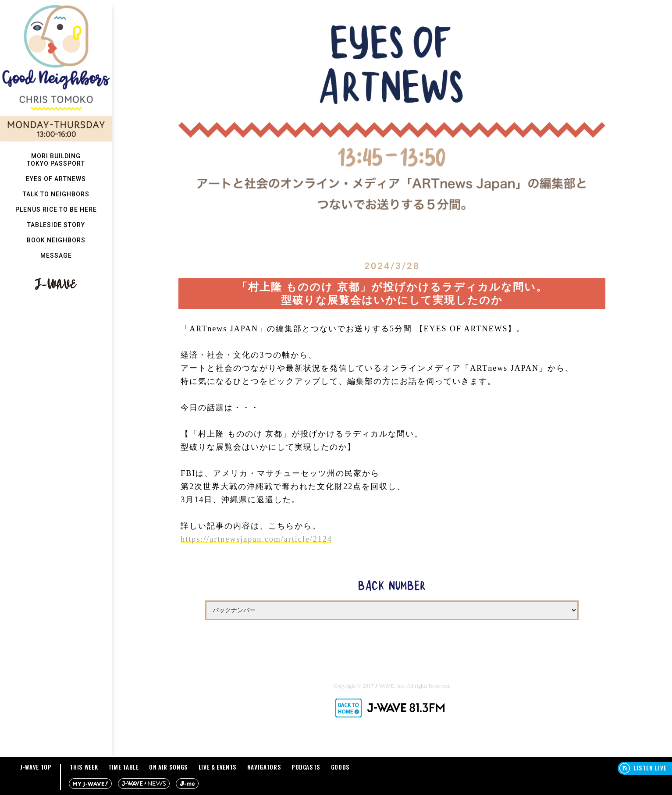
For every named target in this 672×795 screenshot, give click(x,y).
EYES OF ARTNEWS (56, 179)
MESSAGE (56, 256)
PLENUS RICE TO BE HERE (56, 209)
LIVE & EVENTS (218, 767)
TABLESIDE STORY (56, 225)
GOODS (340, 767)
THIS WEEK (84, 767)
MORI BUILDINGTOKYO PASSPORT (56, 160)
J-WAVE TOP (36, 767)
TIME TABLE (124, 767)
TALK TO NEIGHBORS (56, 194)
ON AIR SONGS (169, 767)
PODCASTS (306, 767)
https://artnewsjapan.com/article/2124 (256, 539)
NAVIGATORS (264, 767)
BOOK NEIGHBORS (56, 240)
